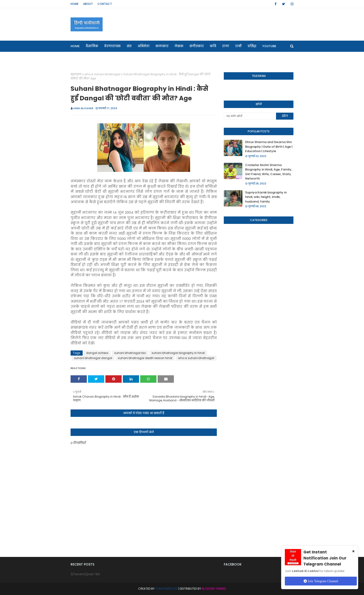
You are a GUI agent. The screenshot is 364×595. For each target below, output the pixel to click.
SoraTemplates (166, 589)
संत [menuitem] (129, 46)
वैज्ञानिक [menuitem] (92, 46)
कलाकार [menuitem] (162, 46)
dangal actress (97, 353)
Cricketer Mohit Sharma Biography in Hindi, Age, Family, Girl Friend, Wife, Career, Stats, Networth (269, 172)
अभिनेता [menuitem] (144, 46)
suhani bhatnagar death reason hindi (145, 358)
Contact (105, 4)
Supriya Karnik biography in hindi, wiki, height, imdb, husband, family (266, 197)
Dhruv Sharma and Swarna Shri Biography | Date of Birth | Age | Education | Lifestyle (269, 147)
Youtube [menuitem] (269, 46)
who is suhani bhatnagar (102, 74)
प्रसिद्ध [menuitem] (252, 46)
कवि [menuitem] (213, 46)
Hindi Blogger (83, 108)
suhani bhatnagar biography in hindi (178, 353)
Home (75, 4)
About (88, 4)
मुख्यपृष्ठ (76, 74)
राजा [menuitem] (226, 46)
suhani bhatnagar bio (130, 353)
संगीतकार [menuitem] (197, 46)
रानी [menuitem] (238, 46)
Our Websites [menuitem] (84, 57)
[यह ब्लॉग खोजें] (250, 116)
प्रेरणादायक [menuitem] (112, 46)
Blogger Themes (214, 589)
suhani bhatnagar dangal (93, 358)
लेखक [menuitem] (179, 46)
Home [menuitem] (75, 46)
